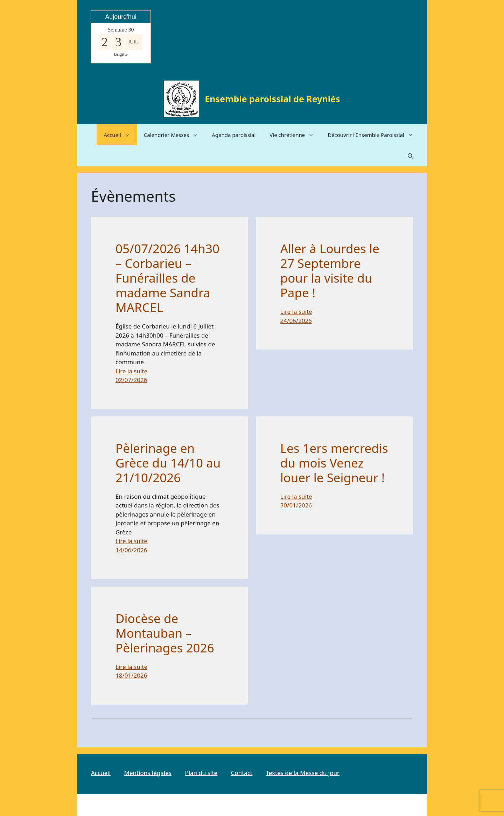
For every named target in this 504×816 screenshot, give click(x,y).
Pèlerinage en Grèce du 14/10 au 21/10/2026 (168, 463)
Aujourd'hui (121, 17)
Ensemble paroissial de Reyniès (272, 99)
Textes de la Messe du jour (303, 773)
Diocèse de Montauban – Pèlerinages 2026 (165, 633)
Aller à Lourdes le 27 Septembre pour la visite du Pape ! (330, 271)
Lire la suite (131, 371)
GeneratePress (320, 805)
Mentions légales (148, 773)
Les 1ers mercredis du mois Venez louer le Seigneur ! (334, 463)
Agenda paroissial (234, 135)
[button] (410, 156)
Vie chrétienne (295, 135)
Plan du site (201, 773)
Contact (242, 773)
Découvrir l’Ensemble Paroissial (374, 135)
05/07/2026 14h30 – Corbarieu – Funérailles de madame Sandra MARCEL (167, 278)
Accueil (120, 135)
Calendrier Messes (174, 135)
